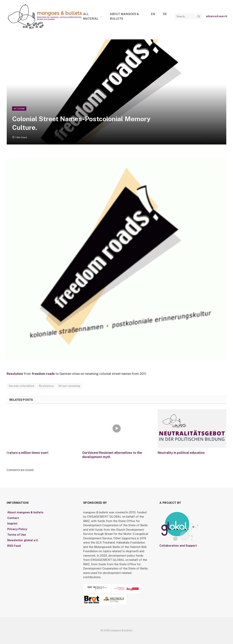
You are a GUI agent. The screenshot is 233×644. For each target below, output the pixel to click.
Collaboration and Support (178, 546)
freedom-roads (44, 374)
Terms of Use (17, 535)
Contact (13, 518)
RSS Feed (14, 546)
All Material (91, 16)
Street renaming (69, 386)
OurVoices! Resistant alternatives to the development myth (112, 455)
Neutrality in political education (181, 453)
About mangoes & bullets (124, 16)
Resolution (15, 374)
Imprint (12, 523)
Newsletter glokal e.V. (23, 540)
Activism (19, 109)
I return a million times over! (27, 453)
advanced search (217, 16)
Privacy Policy (17, 529)
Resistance (46, 386)
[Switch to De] (165, 14)
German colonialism (21, 386)
